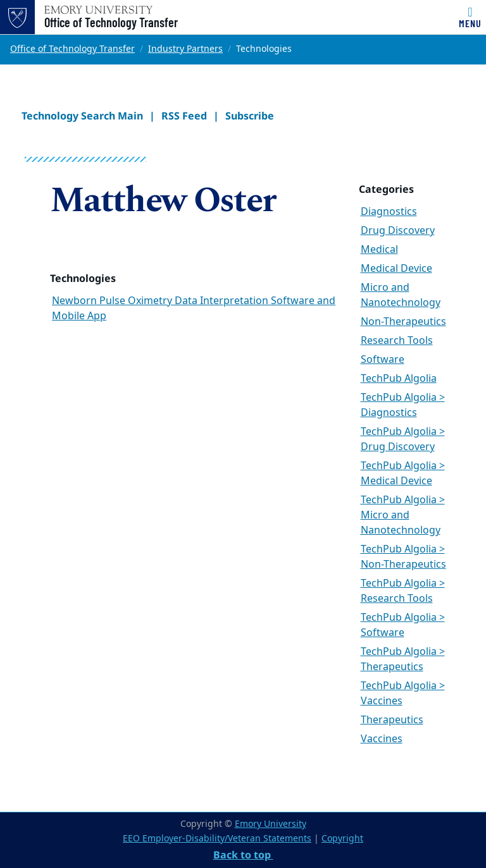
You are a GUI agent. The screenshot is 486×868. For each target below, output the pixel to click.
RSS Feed (184, 116)
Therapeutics (392, 720)
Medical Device (396, 269)
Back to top (243, 855)
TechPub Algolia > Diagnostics (403, 405)
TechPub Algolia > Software (403, 625)
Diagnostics (389, 212)
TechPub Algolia (399, 379)
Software (383, 360)
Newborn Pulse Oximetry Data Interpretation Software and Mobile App (194, 309)
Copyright (342, 839)
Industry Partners (185, 49)
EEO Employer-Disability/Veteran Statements (217, 839)
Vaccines (382, 739)
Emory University (271, 824)
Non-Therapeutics (403, 322)
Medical (379, 250)
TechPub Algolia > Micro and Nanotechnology (403, 515)
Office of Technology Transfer (111, 22)
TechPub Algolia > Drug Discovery (403, 439)
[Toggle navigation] (470, 17)
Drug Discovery (398, 231)
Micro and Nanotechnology (401, 295)
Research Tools (397, 341)
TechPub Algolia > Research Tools (403, 591)
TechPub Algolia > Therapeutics (403, 659)
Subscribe (250, 116)
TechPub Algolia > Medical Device (403, 474)
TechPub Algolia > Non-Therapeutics (403, 557)
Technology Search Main (82, 116)
